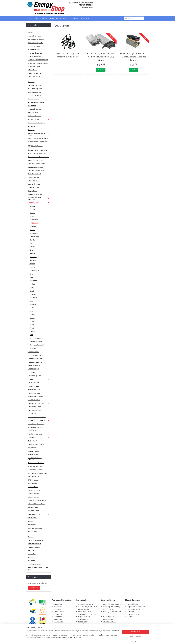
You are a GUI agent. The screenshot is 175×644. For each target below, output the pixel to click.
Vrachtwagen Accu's (39, 514)
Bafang (32, 209)
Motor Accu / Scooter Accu (39, 420)
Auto (37, 18)
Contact (30, 537)
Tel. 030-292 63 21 (110, 622)
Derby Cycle (34, 233)
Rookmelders (59, 619)
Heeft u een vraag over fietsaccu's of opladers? (68, 55)
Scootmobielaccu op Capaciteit (39, 459)
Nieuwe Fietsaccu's (34, 36)
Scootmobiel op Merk (39, 470)
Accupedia (39, 561)
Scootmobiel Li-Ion (34, 67)
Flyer (31, 250)
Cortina (32, 230)
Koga (31, 274)
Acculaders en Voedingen (39, 123)
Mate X (32, 277)
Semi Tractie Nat (33, 476)
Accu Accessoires (39, 119)
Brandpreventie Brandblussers (38, 157)
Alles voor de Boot (34, 50)
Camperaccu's (59, 612)
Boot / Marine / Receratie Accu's (39, 134)
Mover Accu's (32, 431)
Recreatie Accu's (33, 451)
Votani (32, 328)
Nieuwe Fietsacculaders (36, 39)
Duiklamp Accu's (33, 187)
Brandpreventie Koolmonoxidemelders (36, 146)
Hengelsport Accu (39, 389)
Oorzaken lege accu (85, 604)
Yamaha (32, 331)
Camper (64, 18)
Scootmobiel (44, 18)
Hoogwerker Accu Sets (35, 396)
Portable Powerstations (36, 444)
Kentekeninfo (85, 18)
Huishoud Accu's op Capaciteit (39, 198)
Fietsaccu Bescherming (36, 362)
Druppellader (32, 191)
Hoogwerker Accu (34, 393)
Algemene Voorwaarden (36, 540)
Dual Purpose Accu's (35, 194)
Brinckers (33, 226)
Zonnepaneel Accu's (39, 528)
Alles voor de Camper (35, 53)
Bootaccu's (58, 609)
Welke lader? (83, 622)
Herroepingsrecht (34, 547)
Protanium (33, 298)
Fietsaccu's (30, 18)
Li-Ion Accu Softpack (35, 410)
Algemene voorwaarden (136, 607)
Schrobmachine (33, 454)
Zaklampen (32, 525)
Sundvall (33, 314)
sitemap (79, 640)
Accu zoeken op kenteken (37, 46)
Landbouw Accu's (34, 400)
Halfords (33, 260)
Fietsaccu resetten (34, 365)
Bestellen (101, 70)
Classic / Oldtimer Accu (35, 96)
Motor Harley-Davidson (36, 424)
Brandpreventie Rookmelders (38, 138)
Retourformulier (133, 614)
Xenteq (30, 521)
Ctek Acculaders (33, 177)
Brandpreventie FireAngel (36, 153)
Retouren (31, 550)
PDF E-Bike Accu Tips (86, 632)
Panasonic (33, 281)
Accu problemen (84, 609)
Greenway (33, 257)
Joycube (40, 264)
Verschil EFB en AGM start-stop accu (38, 568)
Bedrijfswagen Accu (39, 92)
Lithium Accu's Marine (35, 407)
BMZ (31, 335)
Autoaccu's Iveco (33, 99)
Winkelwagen (34, 588)
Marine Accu (32, 413)
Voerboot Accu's (33, 511)
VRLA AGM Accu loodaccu (39, 504)
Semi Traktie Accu (85, 612)
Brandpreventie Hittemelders (38, 142)
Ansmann (33, 348)
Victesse (33, 321)
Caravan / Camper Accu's (39, 164)
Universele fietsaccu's (37, 345)
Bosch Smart (34, 220)
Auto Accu (31, 82)
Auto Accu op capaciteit (39, 43)
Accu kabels (32, 106)
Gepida (32, 253)
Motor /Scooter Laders (35, 427)
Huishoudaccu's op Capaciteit (38, 60)
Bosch (32, 216)
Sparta (32, 308)
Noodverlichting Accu (35, 434)
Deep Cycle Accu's (34, 77)
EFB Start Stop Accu (34, 85)
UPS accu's (58, 624)
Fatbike (32, 247)
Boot (58, 18)
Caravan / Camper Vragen (37, 171)
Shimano (33, 304)
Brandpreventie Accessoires (37, 150)
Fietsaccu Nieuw (39, 203)
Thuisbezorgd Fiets (36, 341)
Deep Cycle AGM (33, 181)
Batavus (32, 213)
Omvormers (39, 437)
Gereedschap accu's (86, 624)
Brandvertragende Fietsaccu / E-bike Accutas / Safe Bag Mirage (101, 57)
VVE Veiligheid (39, 518)
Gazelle (32, 240)
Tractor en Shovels (34, 490)
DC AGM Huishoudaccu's (36, 56)
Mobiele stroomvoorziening (37, 417)
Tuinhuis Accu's (33, 487)
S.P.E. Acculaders (39, 480)
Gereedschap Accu (39, 376)
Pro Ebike (33, 294)
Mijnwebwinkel (111, 640)
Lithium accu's (59, 614)
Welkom (31, 32)
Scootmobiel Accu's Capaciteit (38, 63)
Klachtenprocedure (34, 544)
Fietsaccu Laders (39, 352)
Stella (32, 311)
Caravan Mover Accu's (35, 167)
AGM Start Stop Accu (35, 89)
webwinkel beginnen (92, 640)
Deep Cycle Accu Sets (35, 73)
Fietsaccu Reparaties (35, 355)
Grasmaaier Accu (34, 383)
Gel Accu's (31, 372)
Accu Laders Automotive (36, 102)
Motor (52, 18)
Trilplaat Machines (34, 494)
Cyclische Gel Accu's (35, 174)
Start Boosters (33, 483)
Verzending (32, 554)
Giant (32, 243)
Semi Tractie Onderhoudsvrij (37, 473)
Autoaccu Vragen (34, 112)
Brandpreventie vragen (36, 160)
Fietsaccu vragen (34, 369)
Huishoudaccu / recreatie (87, 614)
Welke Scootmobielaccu (36, 463)
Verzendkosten (133, 604)
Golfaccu (39, 379)
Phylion (32, 284)
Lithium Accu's (33, 70)
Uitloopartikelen (33, 497)
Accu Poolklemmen (34, 109)
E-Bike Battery (34, 236)
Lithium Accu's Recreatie (39, 403)
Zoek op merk (39, 532)
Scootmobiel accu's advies (88, 627)
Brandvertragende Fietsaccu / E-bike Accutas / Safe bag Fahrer (133, 57)
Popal (32, 291)
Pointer (32, 287)
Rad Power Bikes (35, 338)
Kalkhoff (33, 267)
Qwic (31, 301)
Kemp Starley (34, 271)
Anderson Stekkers (34, 116)
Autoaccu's (58, 604)
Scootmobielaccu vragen (36, 466)
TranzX (32, 318)
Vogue (32, 325)
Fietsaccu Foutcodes (35, 564)
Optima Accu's (33, 441)
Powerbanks (32, 448)
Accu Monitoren (33, 126)
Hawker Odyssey (34, 386)
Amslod (32, 206)
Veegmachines (33, 507)
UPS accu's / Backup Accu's (37, 500)
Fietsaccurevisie (74, 18)
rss (83, 640)
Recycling (31, 557)
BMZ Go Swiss (34, 223)
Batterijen (39, 130)
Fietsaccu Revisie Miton (36, 359)
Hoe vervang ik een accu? (87, 607)
